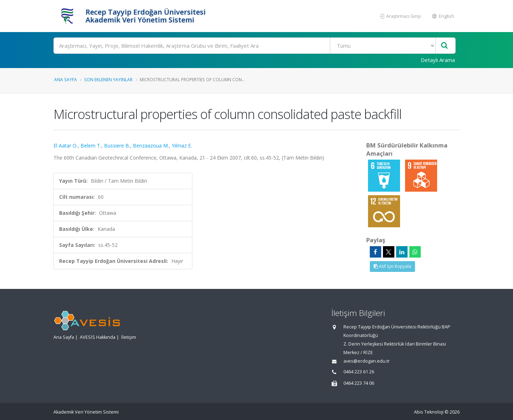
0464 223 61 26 (359, 372)
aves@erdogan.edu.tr (367, 361)
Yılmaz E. (182, 146)
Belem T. (91, 146)
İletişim (129, 337)
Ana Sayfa (66, 79)
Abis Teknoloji (429, 412)
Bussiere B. (117, 146)
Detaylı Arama (438, 60)
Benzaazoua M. (151, 146)
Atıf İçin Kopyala (392, 266)
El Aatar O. (66, 146)
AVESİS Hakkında (98, 337)
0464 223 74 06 (359, 383)
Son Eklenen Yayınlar (108, 79)
